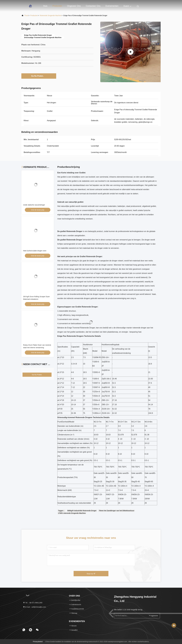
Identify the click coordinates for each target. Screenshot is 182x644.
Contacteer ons (93, 6)
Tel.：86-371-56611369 (33, 603)
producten (34, 15)
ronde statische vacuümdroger (34, 205)
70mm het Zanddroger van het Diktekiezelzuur (117, 511)
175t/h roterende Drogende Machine (72, 513)
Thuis (26, 15)
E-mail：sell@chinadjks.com (34, 607)
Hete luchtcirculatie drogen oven (35, 251)
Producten (57, 6)
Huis (45, 6)
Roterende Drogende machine (50, 15)
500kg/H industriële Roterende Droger (82, 511)
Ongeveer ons (74, 6)
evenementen (112, 6)
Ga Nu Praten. (39, 76)
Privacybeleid (38, 642)
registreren (153, 616)
